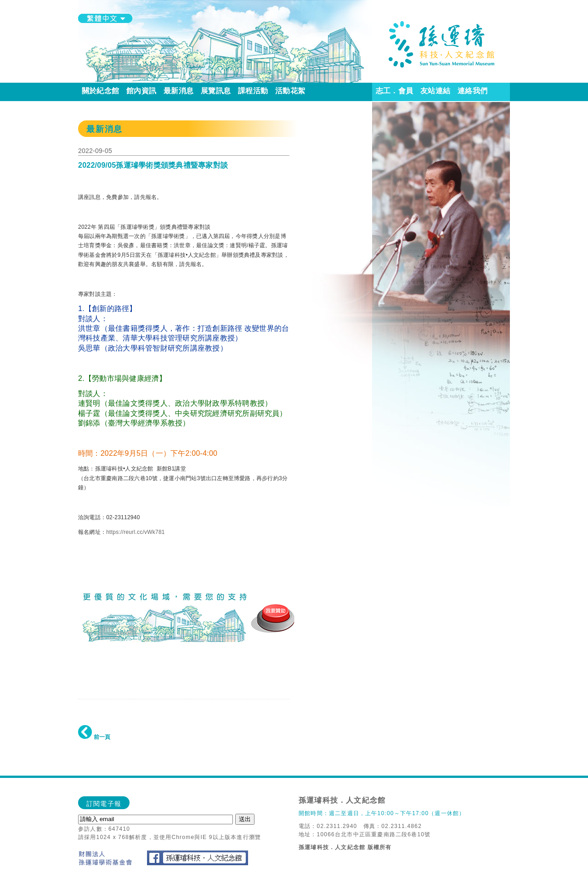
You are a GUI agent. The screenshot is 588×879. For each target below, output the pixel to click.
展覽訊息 (216, 91)
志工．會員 (394, 91)
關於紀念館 (100, 91)
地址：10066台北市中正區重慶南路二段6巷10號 (365, 834)
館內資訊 (141, 91)
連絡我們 (472, 91)
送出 (245, 819)
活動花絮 (290, 91)
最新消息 (178, 91)
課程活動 (253, 91)
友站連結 (435, 91)
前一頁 (94, 737)
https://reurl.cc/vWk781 (136, 532)
